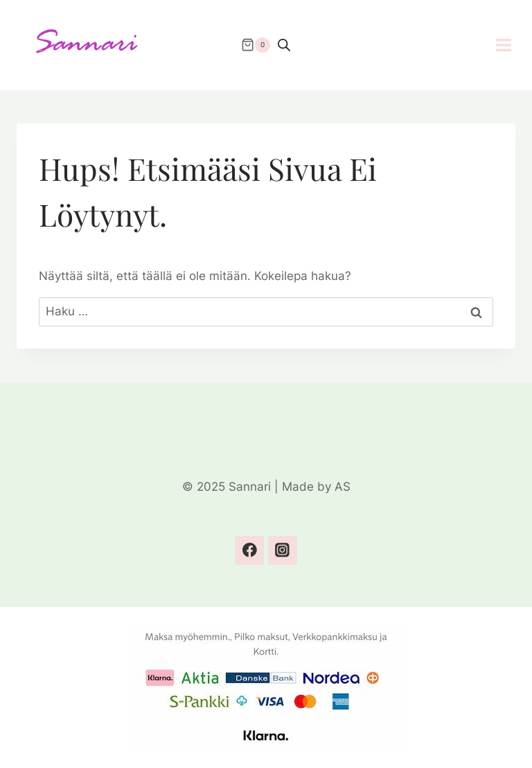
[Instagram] (282, 550)
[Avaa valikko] (511, 45)
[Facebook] (249, 550)
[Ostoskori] (256, 45)
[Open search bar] (284, 45)
